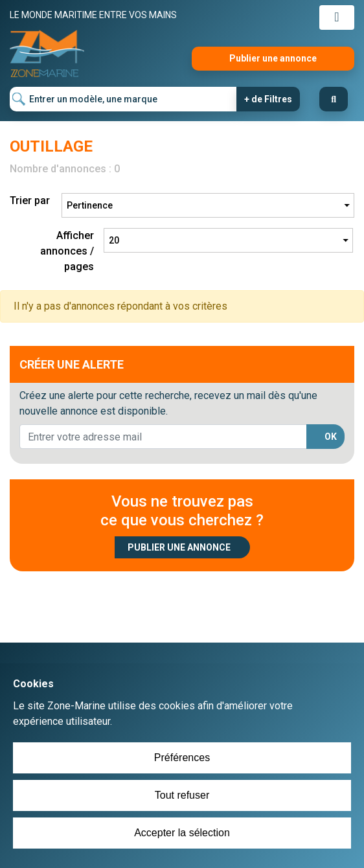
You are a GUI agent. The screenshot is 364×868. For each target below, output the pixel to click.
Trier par (30, 200)
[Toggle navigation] (337, 17)
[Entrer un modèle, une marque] (123, 99)
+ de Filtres (268, 99)
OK (331, 437)
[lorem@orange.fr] (163, 437)
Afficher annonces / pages (67, 251)
